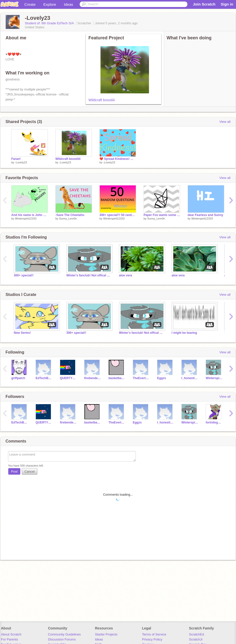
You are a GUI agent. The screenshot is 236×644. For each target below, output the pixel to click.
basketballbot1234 (117, 378)
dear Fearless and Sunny (205, 215)
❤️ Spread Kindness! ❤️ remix (118, 159)
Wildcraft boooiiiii (102, 100)
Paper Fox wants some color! (162, 215)
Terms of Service (154, 634)
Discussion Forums (62, 639)
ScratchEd (196, 634)
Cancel (30, 471)
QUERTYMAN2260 (68, 378)
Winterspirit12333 (26, 219)
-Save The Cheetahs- (70, 215)
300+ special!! (24, 275)
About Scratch (11, 634)
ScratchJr (196, 639)
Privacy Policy (152, 639)
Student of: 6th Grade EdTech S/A (50, 23)
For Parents (10, 639)
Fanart (16, 159)
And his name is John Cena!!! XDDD (30, 215)
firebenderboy (93, 378)
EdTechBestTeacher (44, 378)
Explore (50, 4)
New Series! (22, 333)
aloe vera (126, 275)
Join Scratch (204, 4)
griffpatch (18, 378)
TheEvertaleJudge (141, 378)
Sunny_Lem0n (68, 219)
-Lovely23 (21, 162)
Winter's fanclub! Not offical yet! (89, 275)
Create (30, 4)
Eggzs (161, 378)
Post (14, 471)
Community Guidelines (64, 634)
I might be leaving (184, 333)
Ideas (69, 4)
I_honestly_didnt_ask (190, 378)
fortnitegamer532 (214, 422)
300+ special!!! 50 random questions (118, 215)
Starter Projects (106, 634)
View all (225, 122)
